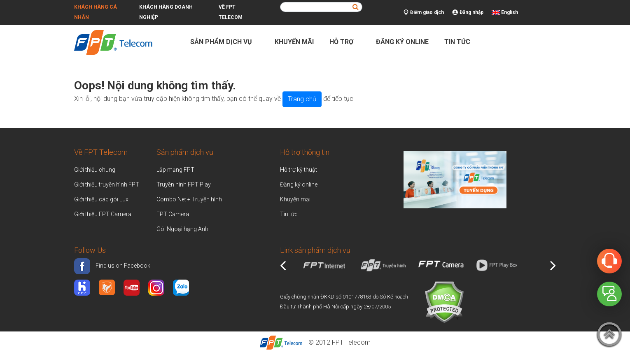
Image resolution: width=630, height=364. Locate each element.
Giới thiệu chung (95, 170)
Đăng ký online (402, 42)
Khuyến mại (295, 199)
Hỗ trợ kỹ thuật (299, 170)
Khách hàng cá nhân (96, 12)
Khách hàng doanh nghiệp (166, 12)
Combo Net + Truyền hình (189, 199)
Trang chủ (302, 99)
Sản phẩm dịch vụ (225, 42)
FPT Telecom (351, 342)
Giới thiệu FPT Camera (103, 214)
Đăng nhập (468, 13)
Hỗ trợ (345, 42)
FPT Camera (173, 214)
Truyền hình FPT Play (184, 184)
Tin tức (457, 42)
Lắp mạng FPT (175, 170)
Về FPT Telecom (231, 12)
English (510, 12)
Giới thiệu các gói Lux (101, 199)
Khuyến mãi (294, 42)
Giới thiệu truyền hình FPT (107, 184)
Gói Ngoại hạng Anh (182, 229)
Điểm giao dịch (424, 13)
